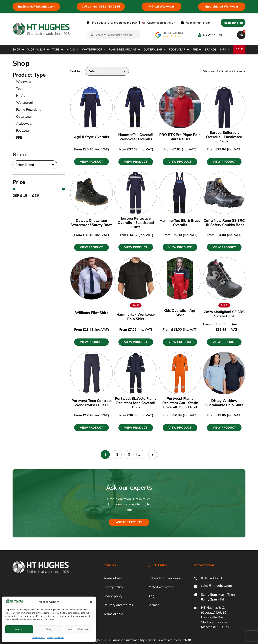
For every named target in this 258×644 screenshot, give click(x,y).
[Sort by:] (107, 71)
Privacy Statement (56, 638)
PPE (17, 138)
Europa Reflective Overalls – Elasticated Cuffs (136, 223)
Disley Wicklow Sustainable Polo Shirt (224, 403)
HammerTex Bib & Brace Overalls (180, 223)
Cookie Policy (39, 638)
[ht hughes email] (217, 586)
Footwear (21, 131)
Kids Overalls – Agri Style (180, 313)
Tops (18, 89)
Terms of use (113, 578)
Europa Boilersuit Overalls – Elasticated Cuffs (224, 137)
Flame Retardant (27, 110)
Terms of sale (113, 614)
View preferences (79, 629)
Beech (184, 640)
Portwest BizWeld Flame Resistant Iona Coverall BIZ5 (136, 403)
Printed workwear (161, 587)
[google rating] (169, 35)
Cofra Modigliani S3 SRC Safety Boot (224, 314)
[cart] (241, 35)
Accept (19, 629)
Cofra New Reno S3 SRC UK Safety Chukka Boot (224, 223)
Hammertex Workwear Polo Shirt (136, 317)
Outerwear (22, 117)
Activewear (22, 124)
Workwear (22, 82)
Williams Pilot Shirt (92, 313)
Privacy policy (113, 587)
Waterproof (23, 103)
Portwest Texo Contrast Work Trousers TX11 (92, 403)
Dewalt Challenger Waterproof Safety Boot (91, 223)
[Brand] (35, 165)
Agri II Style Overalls (91, 137)
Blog (151, 596)
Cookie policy (113, 596)
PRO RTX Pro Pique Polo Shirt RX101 (180, 137)
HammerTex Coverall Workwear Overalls (136, 137)
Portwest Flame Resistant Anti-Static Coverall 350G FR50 (180, 403)
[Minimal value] (39, 189)
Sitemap (154, 605)
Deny (49, 629)
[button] (91, 602)
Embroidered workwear (165, 578)
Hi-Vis (19, 96)
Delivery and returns (118, 605)
